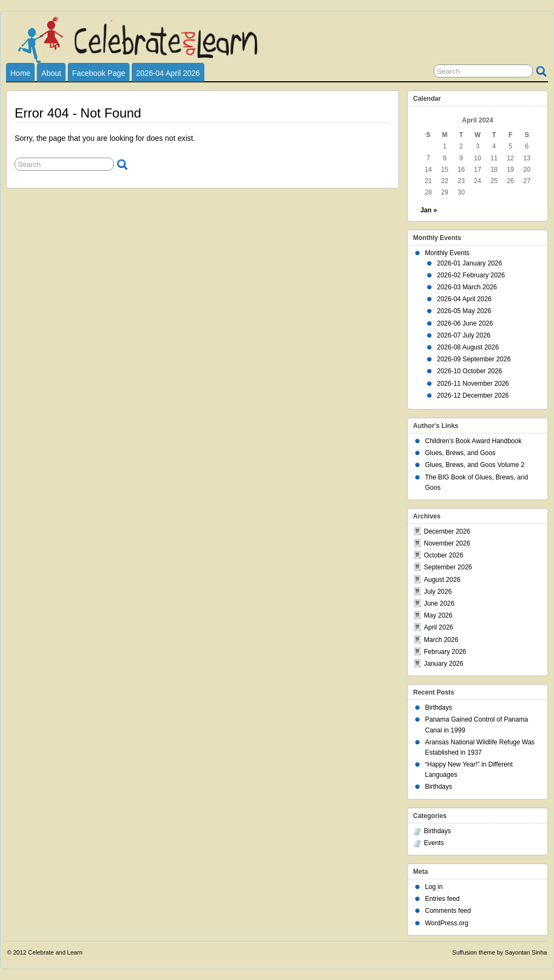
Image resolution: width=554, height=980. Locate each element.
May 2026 (438, 615)
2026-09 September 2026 (474, 359)
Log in (434, 887)
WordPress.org (447, 923)
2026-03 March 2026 (467, 287)
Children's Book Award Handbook (473, 441)
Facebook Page (99, 73)
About (51, 73)
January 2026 (444, 664)
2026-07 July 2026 (464, 335)
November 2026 (447, 543)
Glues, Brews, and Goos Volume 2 (475, 465)
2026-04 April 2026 (168, 73)
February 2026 (445, 652)
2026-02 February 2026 (471, 275)
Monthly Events (447, 253)
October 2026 (444, 555)
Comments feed (448, 911)
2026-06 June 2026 (465, 323)
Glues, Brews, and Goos (460, 453)
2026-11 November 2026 (473, 384)
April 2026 (439, 627)
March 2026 (441, 640)
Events (434, 843)
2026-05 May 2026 (464, 311)
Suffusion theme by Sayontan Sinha (500, 952)
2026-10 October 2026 (469, 371)
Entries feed (442, 899)
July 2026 (438, 592)
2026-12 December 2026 (473, 395)
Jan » (429, 210)
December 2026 (447, 531)
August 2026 (442, 580)
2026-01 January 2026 (469, 263)
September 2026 (448, 567)
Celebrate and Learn (55, 952)
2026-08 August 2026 (468, 347)
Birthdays (439, 708)
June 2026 (439, 603)
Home (20, 73)
